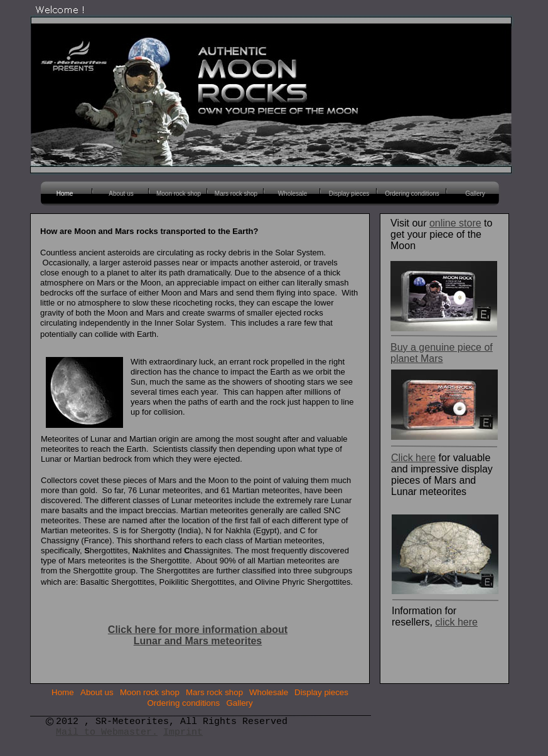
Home (63, 692)
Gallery (240, 703)
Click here (413, 458)
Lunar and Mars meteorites (198, 641)
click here (456, 622)
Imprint (183, 732)
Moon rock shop (150, 692)
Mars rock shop (214, 692)
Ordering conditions (184, 703)
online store (455, 223)
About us (97, 692)
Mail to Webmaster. (107, 732)
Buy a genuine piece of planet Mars (442, 353)
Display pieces (321, 692)
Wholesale (269, 692)
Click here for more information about (198, 630)
